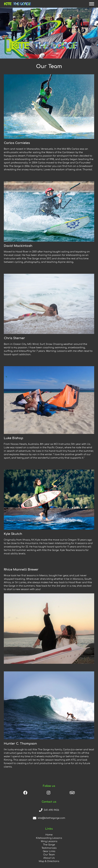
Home (49, 835)
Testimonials (49, 848)
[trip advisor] (72, 793)
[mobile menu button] (92, 4)
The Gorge (49, 845)
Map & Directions (49, 861)
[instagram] (48, 793)
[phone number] (49, 810)
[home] (17, 4)
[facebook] (25, 793)
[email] (49, 818)
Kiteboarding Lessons (49, 838)
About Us (49, 858)
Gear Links (49, 851)
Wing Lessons (49, 841)
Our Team (49, 855)
